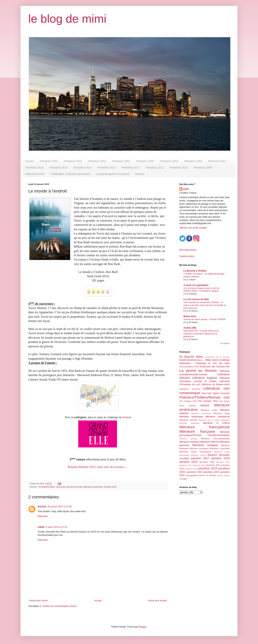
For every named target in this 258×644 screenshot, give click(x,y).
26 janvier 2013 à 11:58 (59, 507)
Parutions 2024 (49, 161)
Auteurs (140, 174)
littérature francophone (205, 427)
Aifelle (41, 527)
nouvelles (184, 458)
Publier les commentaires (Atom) (60, 606)
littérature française (197, 431)
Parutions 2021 (121, 161)
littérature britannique (191, 417)
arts (221, 401)
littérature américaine (93, 487)
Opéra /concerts (221, 393)
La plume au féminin (198, 371)
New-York (207, 393)
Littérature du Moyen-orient (215, 384)
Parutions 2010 (179, 167)
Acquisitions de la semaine (217, 357)
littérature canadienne (218, 417)
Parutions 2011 (155, 167)
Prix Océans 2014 (208, 401)
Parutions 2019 (169, 161)
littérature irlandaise (190, 442)
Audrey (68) (190, 328)
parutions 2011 (223, 462)
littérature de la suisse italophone (214, 420)
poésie (227, 475)
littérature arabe (209, 410)
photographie (192, 475)
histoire (205, 405)
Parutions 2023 (73, 161)
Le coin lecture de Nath (196, 299)
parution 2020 (188, 462)
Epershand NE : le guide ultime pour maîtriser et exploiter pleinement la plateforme (201, 334)
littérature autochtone (201, 413)
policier (220, 475)
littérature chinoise (188, 420)
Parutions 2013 (107, 167)
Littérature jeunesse (190, 389)
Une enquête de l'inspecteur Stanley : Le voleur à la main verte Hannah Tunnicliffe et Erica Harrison (205, 305)
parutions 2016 (191, 469)
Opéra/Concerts (35, 174)
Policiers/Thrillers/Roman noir (205, 397)
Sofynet (127, 417)
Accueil (30, 161)
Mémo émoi (190, 316)
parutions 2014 (213, 465)
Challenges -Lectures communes (70, 174)
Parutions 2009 (203, 167)
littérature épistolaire (219, 455)
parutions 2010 (207, 462)
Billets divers (212, 360)
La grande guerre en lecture (112, 174)
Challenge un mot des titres (213, 363)
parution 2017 (200, 458)
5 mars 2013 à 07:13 (56, 527)
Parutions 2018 (193, 161)
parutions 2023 (211, 472)
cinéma (192, 406)
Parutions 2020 (145, 161)
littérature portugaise (199, 448)
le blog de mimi (67, 19)
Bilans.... (201, 360)
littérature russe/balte (220, 448)
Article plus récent (38, 601)
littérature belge (221, 413)
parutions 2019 (208, 468)
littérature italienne (210, 442)
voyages (183, 479)
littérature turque (198, 455)
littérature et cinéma (216, 423)
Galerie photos (187, 256)
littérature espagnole (189, 423)
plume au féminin (208, 475)
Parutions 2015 (58, 167)
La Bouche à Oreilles (195, 271)
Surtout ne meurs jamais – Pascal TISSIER (205, 319)
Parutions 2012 (131, 167)
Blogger (142, 627)
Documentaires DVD (189, 367)
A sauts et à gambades (196, 285)
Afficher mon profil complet (193, 228)
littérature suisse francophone (195, 452)
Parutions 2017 (217, 161)
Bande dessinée (188, 360)
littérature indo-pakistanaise (215, 439)
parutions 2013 (199, 465)
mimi (186, 189)
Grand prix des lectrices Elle (69, 487)
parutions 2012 (186, 465)
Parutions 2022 (97, 161)
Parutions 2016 (34, 167)
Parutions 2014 (83, 167)
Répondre (43, 516)
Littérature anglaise (204, 378)
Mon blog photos (188, 250)
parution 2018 (221, 458)
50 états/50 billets (47, 487)
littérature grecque (188, 439)
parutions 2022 (195, 472)
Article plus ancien (157, 601)
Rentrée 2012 (110, 487)
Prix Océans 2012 (188, 401)
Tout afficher (225, 344)
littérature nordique (205, 445)
